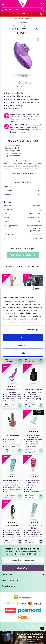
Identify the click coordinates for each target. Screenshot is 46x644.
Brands (21, 19)
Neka (23, 353)
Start (16, 19)
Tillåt (23, 337)
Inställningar (33, 330)
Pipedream (29, 19)
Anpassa (23, 345)
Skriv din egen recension (23, 255)
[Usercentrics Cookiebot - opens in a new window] (33, 289)
